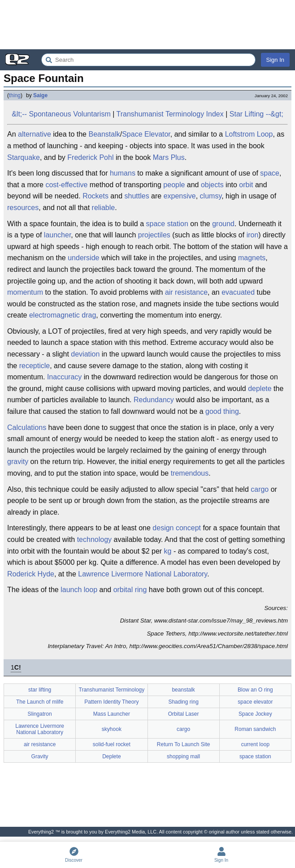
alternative (35, 134)
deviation (85, 354)
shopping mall (183, 756)
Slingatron (40, 714)
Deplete (111, 756)
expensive (180, 196)
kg (168, 551)
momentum (25, 292)
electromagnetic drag (63, 315)
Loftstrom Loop (249, 134)
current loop (255, 744)
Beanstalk (104, 134)
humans (123, 173)
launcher (58, 235)
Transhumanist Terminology (112, 690)
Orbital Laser (184, 714)
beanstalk (183, 690)
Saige (40, 95)
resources (23, 208)
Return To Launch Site (184, 744)
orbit (246, 185)
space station (167, 224)
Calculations (27, 428)
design (163, 528)
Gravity (40, 756)
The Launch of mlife (40, 702)
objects (212, 185)
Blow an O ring (255, 690)
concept (188, 528)
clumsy (211, 196)
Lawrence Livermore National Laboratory (143, 574)
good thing (222, 411)
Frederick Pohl (90, 157)
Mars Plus (169, 157)
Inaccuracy (64, 377)
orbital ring (130, 590)
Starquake (24, 157)
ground (223, 224)
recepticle (35, 366)
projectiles (154, 235)
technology (94, 539)
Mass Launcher (112, 714)
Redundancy (154, 400)
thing (15, 95)
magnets (252, 258)
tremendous (190, 473)
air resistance (186, 292)
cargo (260, 489)
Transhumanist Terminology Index (170, 114)
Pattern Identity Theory (111, 702)
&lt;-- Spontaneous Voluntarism (61, 114)
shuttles (137, 196)
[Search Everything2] (148, 60)
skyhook (112, 729)
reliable (104, 208)
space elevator (255, 702)
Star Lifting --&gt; (256, 114)
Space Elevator (146, 134)
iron (253, 235)
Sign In (275, 60)
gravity (18, 462)
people (174, 185)
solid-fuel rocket (112, 744)
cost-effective (66, 185)
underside (83, 258)
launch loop (79, 590)
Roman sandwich (255, 729)
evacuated (238, 292)
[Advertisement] (147, 25)
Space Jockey (255, 714)
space (270, 173)
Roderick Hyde (31, 574)
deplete (260, 389)
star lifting (40, 690)
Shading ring (183, 702)
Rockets (95, 196)
